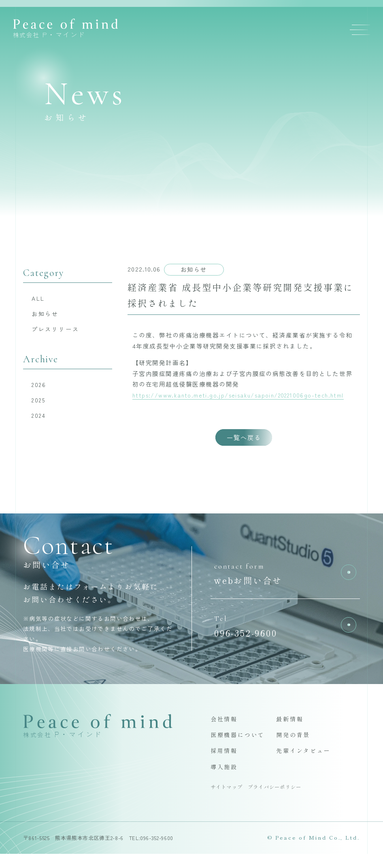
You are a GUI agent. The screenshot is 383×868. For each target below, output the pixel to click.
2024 (41, 419)
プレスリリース (57, 330)
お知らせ (47, 315)
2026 (41, 387)
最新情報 (291, 731)
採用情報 (225, 764)
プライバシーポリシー (279, 801)
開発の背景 (294, 747)
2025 (41, 403)
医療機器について (240, 747)
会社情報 (225, 731)
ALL (39, 298)
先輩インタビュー (305, 764)
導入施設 (225, 780)
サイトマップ (228, 801)
